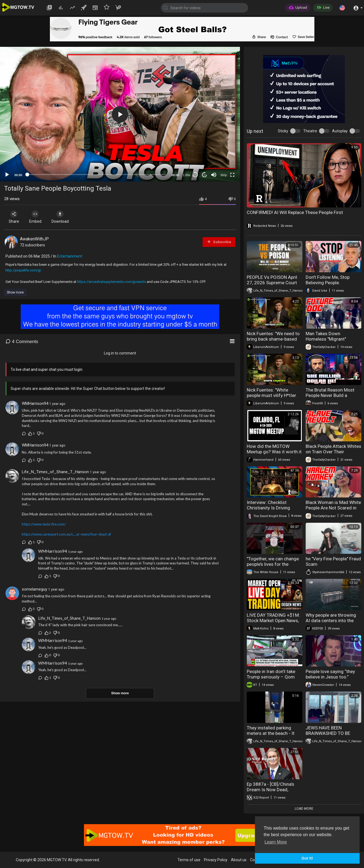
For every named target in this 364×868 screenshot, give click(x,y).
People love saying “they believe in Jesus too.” (330, 674)
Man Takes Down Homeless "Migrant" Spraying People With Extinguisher (327, 342)
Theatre (310, 131)
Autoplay (340, 131)
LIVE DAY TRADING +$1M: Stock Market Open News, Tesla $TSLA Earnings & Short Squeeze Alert (273, 623)
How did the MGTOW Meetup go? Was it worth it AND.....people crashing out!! (274, 454)
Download (61, 217)
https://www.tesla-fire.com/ (44, 524)
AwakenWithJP (34, 239)
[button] (342, 8)
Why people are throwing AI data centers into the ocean (331, 621)
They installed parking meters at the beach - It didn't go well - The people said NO (273, 736)
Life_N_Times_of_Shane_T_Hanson (55, 472)
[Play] (7, 175)
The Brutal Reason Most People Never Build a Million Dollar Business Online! (330, 398)
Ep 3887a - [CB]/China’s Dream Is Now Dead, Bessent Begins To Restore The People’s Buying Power (274, 792)
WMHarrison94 (35, 404)
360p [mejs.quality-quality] (224, 175)
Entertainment (70, 256)
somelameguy (34, 589)
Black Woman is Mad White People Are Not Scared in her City (333, 508)
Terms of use (189, 860)
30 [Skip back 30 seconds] (195, 175)
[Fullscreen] (232, 175)
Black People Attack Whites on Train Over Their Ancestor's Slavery (333, 452)
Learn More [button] (276, 842)
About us (239, 860)
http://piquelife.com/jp (23, 270)
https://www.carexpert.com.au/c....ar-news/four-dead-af (66, 534)
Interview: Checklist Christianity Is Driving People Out (268, 508)
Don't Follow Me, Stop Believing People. (328, 280)
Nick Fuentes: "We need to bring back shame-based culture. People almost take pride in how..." (275, 342)
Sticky (283, 131)
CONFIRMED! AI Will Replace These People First (295, 212)
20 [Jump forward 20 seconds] (205, 175)
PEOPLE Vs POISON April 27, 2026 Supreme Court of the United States (272, 283)
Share (14, 217)
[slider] (97, 175)
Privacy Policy (216, 860)
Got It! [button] (307, 858)
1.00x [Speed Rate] (187, 175)
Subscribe (219, 242)
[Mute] (214, 175)
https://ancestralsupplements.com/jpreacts (112, 282)
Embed (36, 217)
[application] (120, 114)
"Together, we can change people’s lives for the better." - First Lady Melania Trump (274, 567)
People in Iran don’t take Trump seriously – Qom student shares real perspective (271, 680)
